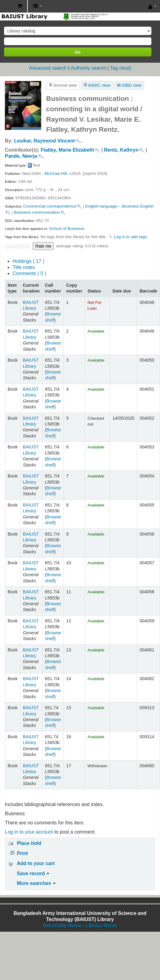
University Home (62, 925)
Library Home (101, 925)
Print (22, 853)
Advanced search (48, 68)
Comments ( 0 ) (29, 273)
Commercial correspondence (50, 206)
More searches (36, 883)
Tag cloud (120, 68)
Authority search (89, 68)
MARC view (99, 85)
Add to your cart (36, 863)
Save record (33, 873)
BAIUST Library (6, 6)
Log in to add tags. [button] (131, 237)
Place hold (29, 843)
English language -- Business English (119, 206)
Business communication (37, 212)
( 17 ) (28, 261)
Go (78, 52)
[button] (20, 6)
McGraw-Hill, (56, 173)
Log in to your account (29, 832)
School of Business (67, 228)
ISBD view (132, 85)
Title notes (24, 267)
